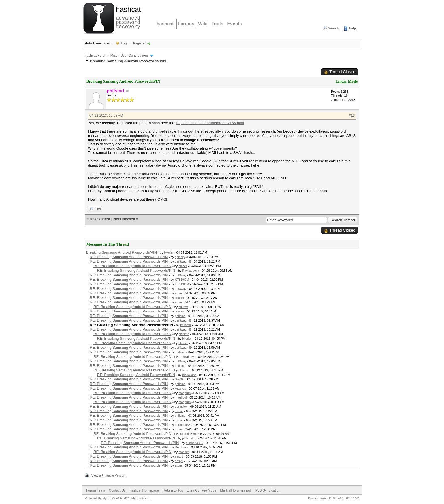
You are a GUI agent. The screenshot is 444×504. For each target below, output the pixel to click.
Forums (186, 24)
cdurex (179, 298)
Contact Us (117, 490)
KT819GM (182, 280)
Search (333, 28)
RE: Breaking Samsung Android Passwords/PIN (129, 257)
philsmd (180, 316)
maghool (181, 397)
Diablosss (182, 447)
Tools (217, 24)
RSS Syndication (268, 490)
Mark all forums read (235, 490)
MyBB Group (140, 498)
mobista (184, 452)
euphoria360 (183, 425)
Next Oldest (100, 219)
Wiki (203, 24)
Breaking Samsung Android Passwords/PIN (121, 252)
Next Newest (124, 219)
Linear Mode (347, 81)
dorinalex (181, 407)
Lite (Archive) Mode (202, 490)
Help (353, 28)
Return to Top (173, 490)
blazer (183, 266)
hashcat (165, 24)
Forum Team (96, 490)
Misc (114, 56)
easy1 (179, 456)
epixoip (180, 257)
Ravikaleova (191, 271)
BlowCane (189, 375)
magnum (184, 393)
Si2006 (180, 379)
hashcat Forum (96, 56)
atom (178, 293)
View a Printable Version (108, 475)
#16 (352, 116)
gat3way (181, 261)
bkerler (169, 252)
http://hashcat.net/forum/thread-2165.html (210, 123)
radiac (179, 411)
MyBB (106, 498)
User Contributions (134, 56)
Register (139, 43)
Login (125, 43)
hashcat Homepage (144, 490)
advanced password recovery (127, 17)
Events (234, 24)
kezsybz (180, 388)
